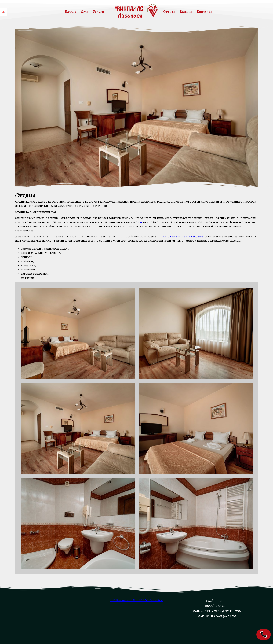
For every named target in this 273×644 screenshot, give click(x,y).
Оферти (169, 12)
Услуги (98, 12)
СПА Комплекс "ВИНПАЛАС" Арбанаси (136, 600)
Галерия (186, 12)
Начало (71, 12)
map (140, 222)
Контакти (205, 12)
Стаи (85, 12)
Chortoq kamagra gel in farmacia (180, 237)
